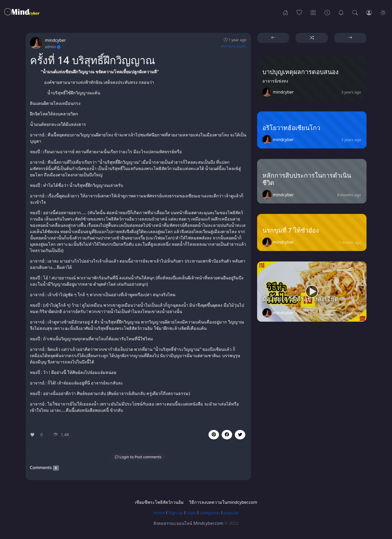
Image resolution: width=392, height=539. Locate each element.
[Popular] (299, 12)
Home (159, 513)
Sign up (176, 513)
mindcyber (55, 40)
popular (231, 513)
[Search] (355, 12)
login (191, 513)
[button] (227, 435)
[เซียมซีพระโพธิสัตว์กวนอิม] (341, 12)
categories (210, 513)
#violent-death (234, 46)
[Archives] (327, 12)
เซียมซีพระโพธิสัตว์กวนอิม (159, 502)
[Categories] (313, 12)
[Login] (369, 12)
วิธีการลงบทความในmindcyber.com (223, 502)
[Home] (285, 12)
